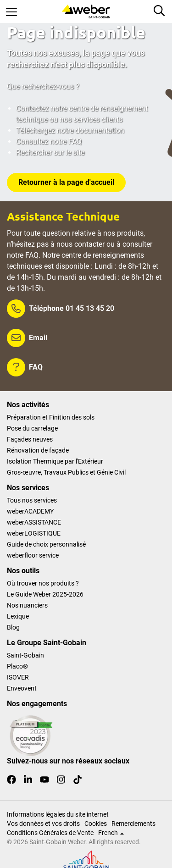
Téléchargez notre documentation (70, 130)
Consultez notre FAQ (49, 141)
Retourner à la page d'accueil (66, 182)
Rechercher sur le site (50, 152)
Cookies (96, 824)
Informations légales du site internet (58, 814)
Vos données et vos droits (43, 824)
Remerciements (133, 824)
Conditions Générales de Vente (50, 833)
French (111, 833)
